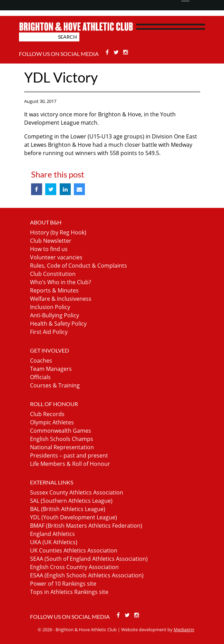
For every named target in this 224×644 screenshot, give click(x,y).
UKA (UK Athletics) (54, 542)
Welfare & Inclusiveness (61, 299)
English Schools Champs (62, 439)
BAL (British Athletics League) (68, 509)
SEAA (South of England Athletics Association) (89, 559)
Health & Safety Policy (58, 324)
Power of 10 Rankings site (63, 584)
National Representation (62, 447)
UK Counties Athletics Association (74, 550)
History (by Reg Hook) (58, 232)
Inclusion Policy (50, 307)
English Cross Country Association (74, 567)
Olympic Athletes (52, 422)
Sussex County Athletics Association (77, 492)
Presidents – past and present (69, 455)
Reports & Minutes (54, 290)
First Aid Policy (49, 332)
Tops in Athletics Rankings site (69, 592)
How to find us (49, 249)
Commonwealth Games (61, 431)
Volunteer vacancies (56, 257)
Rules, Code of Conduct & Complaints (79, 266)
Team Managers (51, 369)
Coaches (41, 361)
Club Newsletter (51, 241)
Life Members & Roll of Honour (70, 464)
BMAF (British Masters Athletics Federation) (86, 526)
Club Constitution (53, 274)
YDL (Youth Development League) (74, 517)
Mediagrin (184, 629)
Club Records (47, 414)
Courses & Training (55, 385)
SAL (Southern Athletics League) (71, 501)
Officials (40, 377)
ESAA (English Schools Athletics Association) (87, 575)
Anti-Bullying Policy (55, 315)
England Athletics (52, 534)
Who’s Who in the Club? (61, 282)
